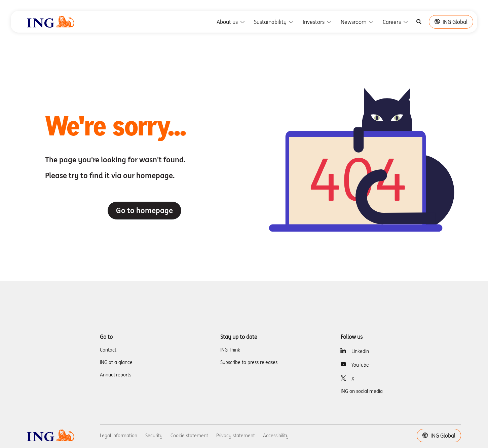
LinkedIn (360, 351)
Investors (318, 22)
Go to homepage (144, 210)
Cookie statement (189, 436)
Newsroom (358, 22)
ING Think (230, 350)
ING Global (451, 22)
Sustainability (274, 22)
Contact (108, 350)
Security (154, 436)
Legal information (119, 436)
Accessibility (276, 436)
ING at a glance (116, 362)
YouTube (360, 365)
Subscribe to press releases (249, 362)
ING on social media (362, 391)
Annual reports (116, 375)
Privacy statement (236, 436)
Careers (396, 22)
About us (231, 22)
